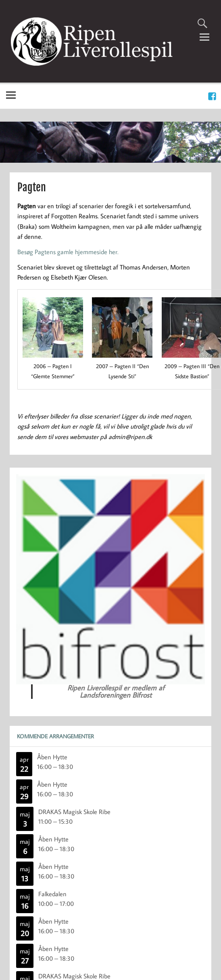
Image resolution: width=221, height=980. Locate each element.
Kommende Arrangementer (55, 736)
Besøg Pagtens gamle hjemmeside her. (68, 252)
